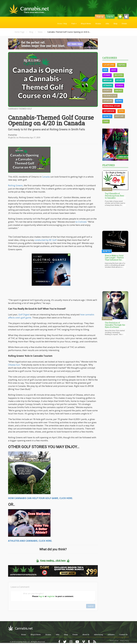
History (120, 116)
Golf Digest (24, 314)
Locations (109, 65)
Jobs (107, 24)
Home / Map (62, 24)
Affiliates (111, 634)
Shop (115, 24)
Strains (98, 24)
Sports (120, 80)
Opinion (108, 101)
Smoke (119, 91)
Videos (120, 85)
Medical (108, 80)
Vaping (122, 65)
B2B (105, 70)
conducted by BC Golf (46, 240)
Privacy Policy (125, 641)
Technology (110, 96)
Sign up (100, 17)
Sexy (114, 70)
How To (107, 116)
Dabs (106, 121)
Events (124, 24)
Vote (121, 111)
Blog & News (86, 24)
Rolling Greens (15, 185)
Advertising (98, 634)
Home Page (19, 32)
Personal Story (112, 106)
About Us (86, 634)
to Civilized (81, 222)
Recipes (119, 75)
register (51, 596)
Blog (31, 32)
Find (74, 24)
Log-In (110, 17)
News (40, 32)
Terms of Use (114, 641)
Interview (109, 111)
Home (24, 634)
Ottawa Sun (14, 365)
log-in (42, 596)
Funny (107, 75)
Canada (46, 177)
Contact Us (123, 634)
